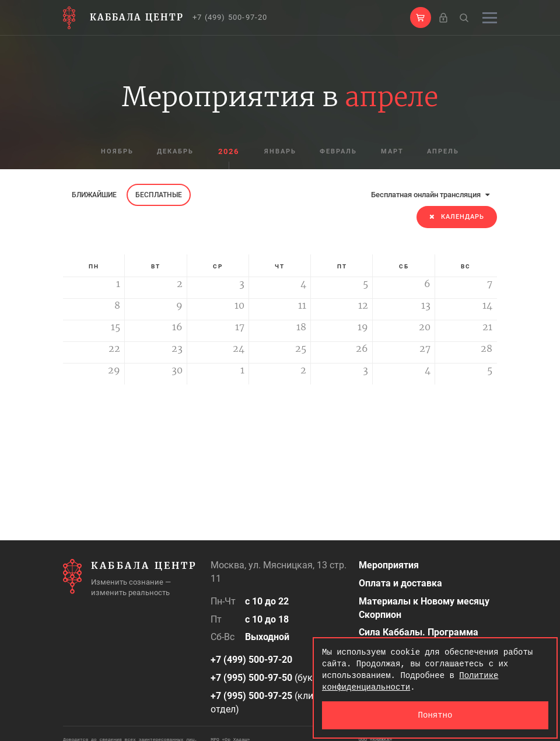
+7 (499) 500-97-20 (230, 17)
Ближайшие (94, 195)
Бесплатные (159, 195)
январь (280, 152)
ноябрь (115, 152)
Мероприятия (389, 565)
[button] (421, 18)
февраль (339, 152)
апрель (445, 152)
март (393, 152)
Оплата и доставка (400, 583)
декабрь (174, 152)
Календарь (457, 217)
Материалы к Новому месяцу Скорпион (424, 608)
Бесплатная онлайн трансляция (430, 195)
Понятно (435, 715)
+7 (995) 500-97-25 (251, 696)
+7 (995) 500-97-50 (251, 678)
